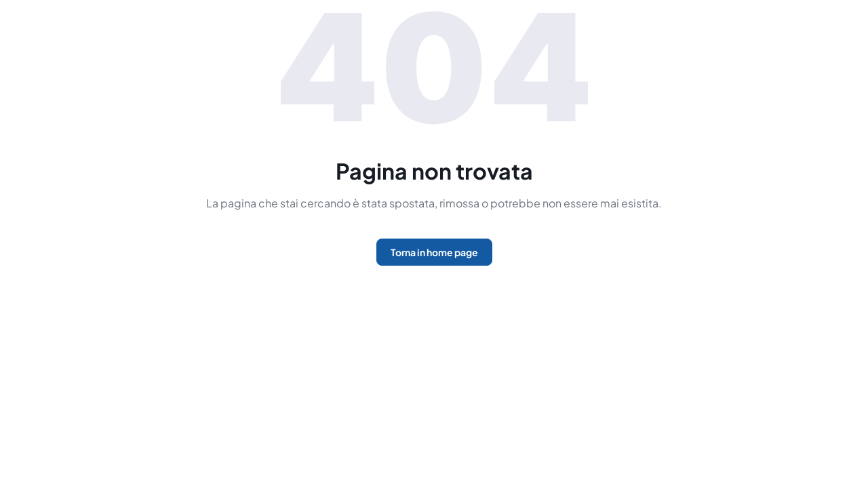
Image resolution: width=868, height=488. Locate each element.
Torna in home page (434, 252)
